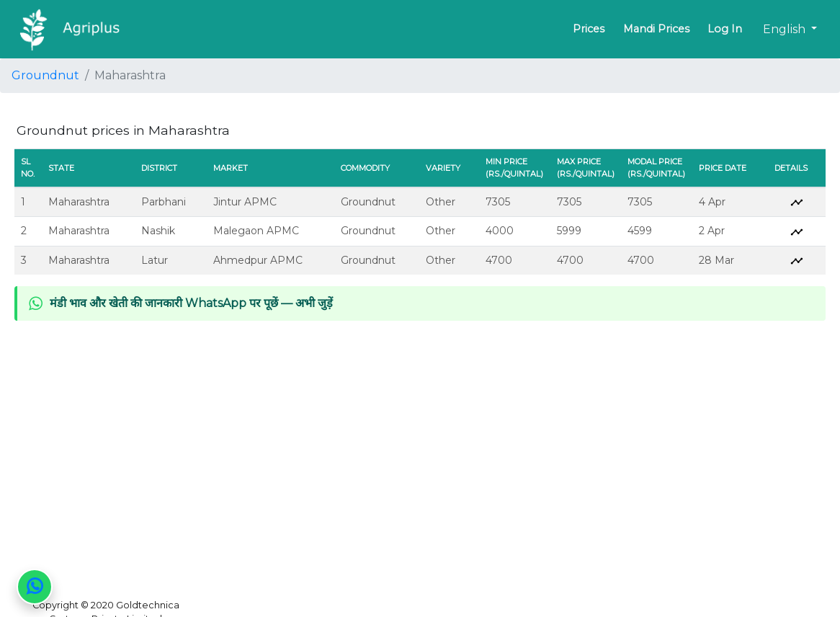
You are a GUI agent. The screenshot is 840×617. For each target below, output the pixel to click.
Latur (155, 260)
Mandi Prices (656, 29)
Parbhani (164, 202)
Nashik (158, 231)
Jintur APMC (245, 202)
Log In (725, 29)
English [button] (786, 29)
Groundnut (45, 75)
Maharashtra (79, 202)
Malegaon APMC (256, 231)
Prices (589, 29)
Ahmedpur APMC (258, 260)
